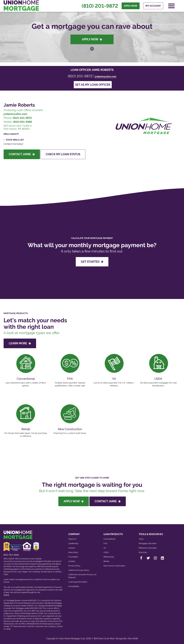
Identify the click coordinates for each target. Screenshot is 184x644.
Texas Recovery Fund (22, 626)
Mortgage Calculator (148, 543)
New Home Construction (114, 566)
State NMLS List (15, 140)
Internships (73, 552)
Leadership (73, 543)
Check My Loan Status (63, 154)
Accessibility (74, 586)
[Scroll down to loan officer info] (92, 48)
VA (105, 548)
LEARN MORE (20, 343)
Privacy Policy (74, 566)
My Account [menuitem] (153, 6)
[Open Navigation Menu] (171, 6)
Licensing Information (78, 582)
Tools (141, 539)
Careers (72, 548)
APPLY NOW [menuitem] (131, 6)
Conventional (109, 539)
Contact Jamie (22, 154)
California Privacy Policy (79, 570)
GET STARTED (92, 262)
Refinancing (109, 557)
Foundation (73, 557)
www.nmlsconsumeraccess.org (16, 561)
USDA (106, 552)
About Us (72, 539)
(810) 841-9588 (22, 122)
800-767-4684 (11, 555)
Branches (143, 552)
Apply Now (92, 39)
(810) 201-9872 (100, 6)
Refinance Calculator (148, 548)
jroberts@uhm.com (106, 77)
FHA (105, 543)
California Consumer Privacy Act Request (82, 576)
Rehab (106, 561)
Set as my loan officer (93, 85)
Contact (72, 561)
